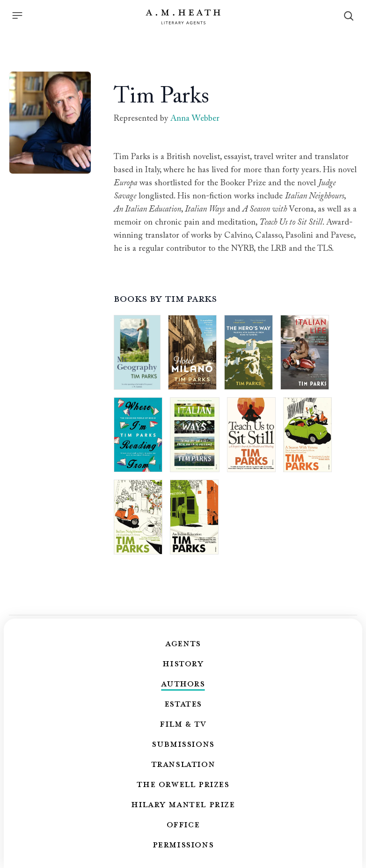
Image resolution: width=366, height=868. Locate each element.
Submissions (183, 744)
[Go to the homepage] (183, 17)
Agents (183, 643)
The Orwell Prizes (183, 784)
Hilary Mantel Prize (183, 804)
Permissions (183, 844)
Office (183, 824)
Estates (183, 703)
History (183, 663)
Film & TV (183, 723)
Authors (183, 683)
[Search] (349, 16)
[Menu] (17, 15)
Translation (183, 764)
